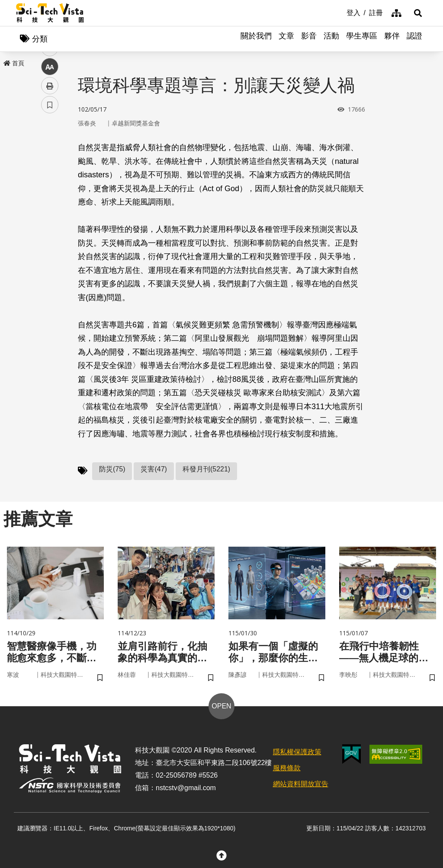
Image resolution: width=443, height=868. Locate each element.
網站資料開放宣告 (301, 786)
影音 (309, 39)
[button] (416, 13)
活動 (331, 39)
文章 (286, 39)
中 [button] (50, 223)
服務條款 (287, 770)
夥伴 (392, 39)
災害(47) (154, 470)
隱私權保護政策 (297, 754)
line (47, 203)
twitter (50, 184)
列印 (50, 241)
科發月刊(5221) (206, 470)
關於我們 (256, 39)
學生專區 (362, 39)
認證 (414, 39)
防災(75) (112, 470)
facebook (50, 165)
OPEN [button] (221, 708)
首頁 (14, 64)
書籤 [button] (50, 260)
